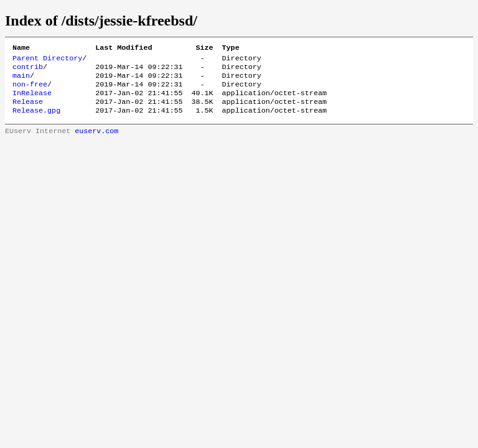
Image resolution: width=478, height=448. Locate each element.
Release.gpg (36, 120)
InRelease (32, 100)
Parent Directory (47, 60)
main (21, 80)
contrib (28, 70)
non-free (30, 90)
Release (28, 110)
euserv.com (96, 142)
